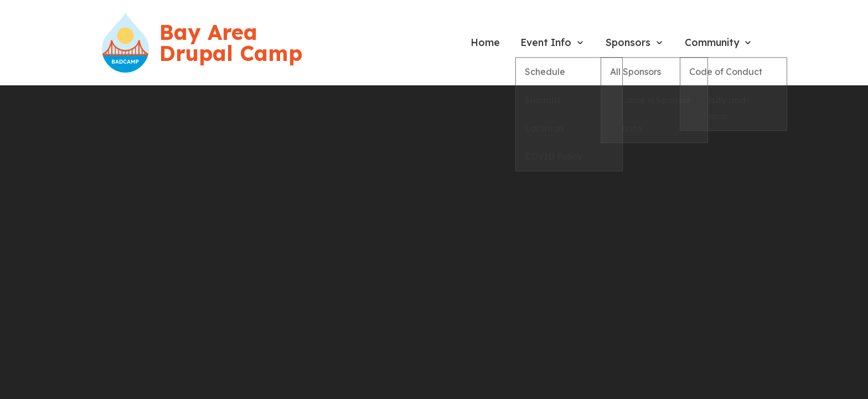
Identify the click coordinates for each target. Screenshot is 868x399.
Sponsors (628, 42)
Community (712, 42)
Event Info (546, 42)
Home (485, 42)
